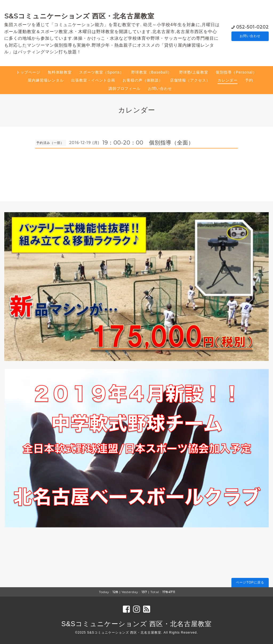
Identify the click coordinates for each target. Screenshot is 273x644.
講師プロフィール (125, 88)
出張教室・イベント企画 (93, 80)
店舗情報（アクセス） (190, 80)
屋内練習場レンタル (46, 80)
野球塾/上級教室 (194, 72)
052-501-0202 (252, 27)
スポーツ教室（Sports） (101, 72)
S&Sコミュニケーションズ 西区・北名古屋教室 (79, 16)
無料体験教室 (60, 72)
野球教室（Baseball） (151, 72)
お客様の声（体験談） (143, 80)
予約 (249, 80)
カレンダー (228, 80)
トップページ (28, 72)
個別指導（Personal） (236, 72)
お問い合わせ (250, 36)
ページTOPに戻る (250, 582)
